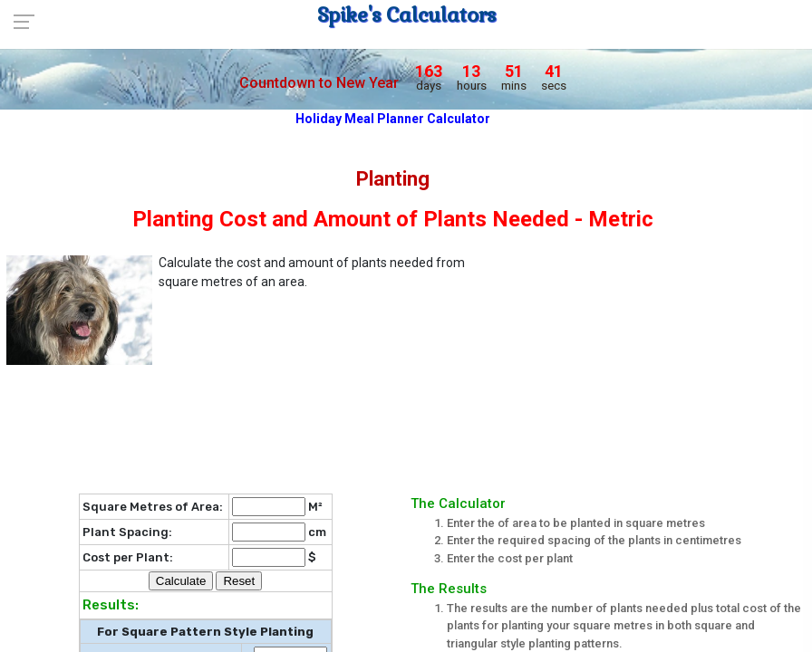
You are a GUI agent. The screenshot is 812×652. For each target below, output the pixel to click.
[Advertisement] (654, 362)
